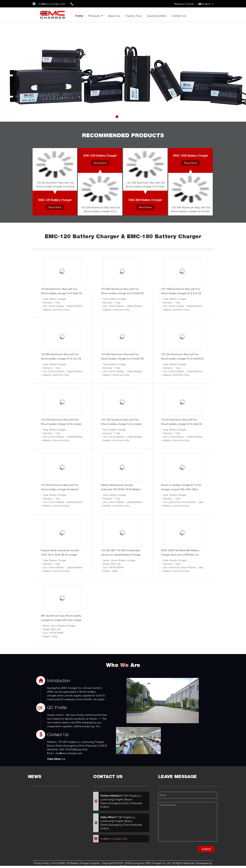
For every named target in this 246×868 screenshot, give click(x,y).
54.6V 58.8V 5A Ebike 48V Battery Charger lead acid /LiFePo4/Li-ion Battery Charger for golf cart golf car (181, 555)
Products (94, 16)
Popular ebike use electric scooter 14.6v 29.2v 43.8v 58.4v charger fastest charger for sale (60, 555)
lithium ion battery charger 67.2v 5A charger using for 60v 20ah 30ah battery (181, 489)
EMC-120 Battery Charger (55, 200)
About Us (114, 16)
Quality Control (157, 16)
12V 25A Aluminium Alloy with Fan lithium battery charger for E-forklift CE (146, 185)
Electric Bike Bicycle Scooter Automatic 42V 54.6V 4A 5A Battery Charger (121, 489)
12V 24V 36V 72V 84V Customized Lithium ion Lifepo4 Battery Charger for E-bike (121, 555)
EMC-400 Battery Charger (100, 155)
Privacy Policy (42, 863)
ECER (123, 866)
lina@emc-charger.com (52, 4)
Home (79, 16)
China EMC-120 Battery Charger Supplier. (77, 863)
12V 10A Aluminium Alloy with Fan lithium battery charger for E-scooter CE (121, 424)
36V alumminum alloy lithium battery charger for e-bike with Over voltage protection (61, 620)
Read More (55, 207)
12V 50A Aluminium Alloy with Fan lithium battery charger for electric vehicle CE (60, 489)
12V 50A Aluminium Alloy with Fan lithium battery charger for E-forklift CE (191, 210)
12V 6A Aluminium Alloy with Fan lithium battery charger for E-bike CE (55, 185)
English (206, 4)
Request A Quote (184, 4)
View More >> (56, 759)
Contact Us (179, 16)
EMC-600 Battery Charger (145, 200)
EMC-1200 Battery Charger (191, 155)
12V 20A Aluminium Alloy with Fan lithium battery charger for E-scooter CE (100, 210)
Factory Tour (134, 16)
